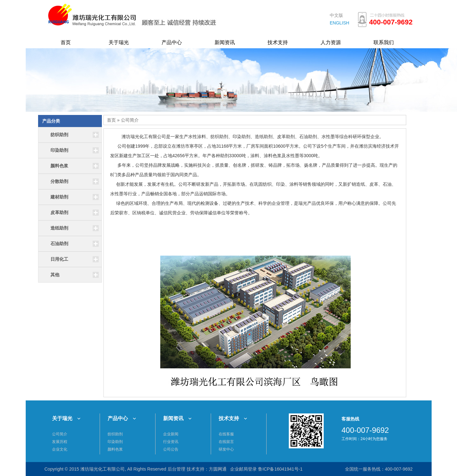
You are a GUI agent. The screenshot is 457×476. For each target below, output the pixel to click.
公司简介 (130, 120)
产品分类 (51, 121)
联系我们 (384, 42)
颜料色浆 (115, 449)
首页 (66, 42)
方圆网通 (218, 469)
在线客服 (226, 434)
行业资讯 (171, 442)
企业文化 (60, 449)
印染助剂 (115, 442)
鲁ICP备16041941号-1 (280, 469)
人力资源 (331, 42)
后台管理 (176, 469)
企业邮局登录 (243, 469)
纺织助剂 (115, 434)
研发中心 (226, 449)
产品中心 (172, 42)
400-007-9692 (399, 469)
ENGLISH (339, 23)
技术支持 (278, 42)
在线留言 (226, 442)
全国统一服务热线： (365, 469)
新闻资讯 (225, 42)
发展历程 (60, 442)
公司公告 (171, 449)
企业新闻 (171, 434)
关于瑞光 (119, 42)
